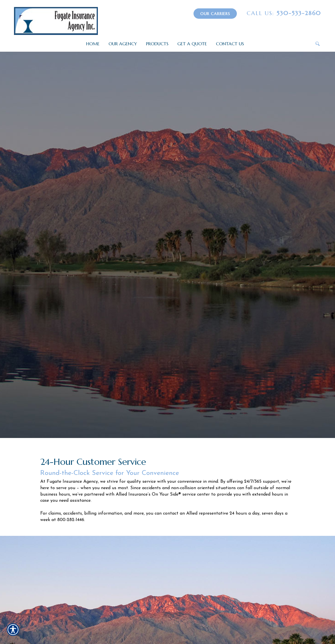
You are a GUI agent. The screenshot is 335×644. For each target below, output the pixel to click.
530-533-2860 (284, 13)
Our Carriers (215, 14)
